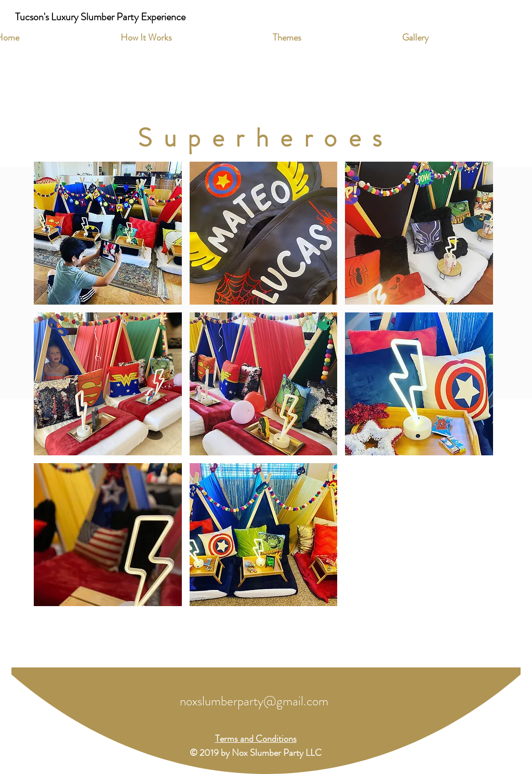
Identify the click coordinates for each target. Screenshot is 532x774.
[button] (108, 233)
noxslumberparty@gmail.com (254, 701)
